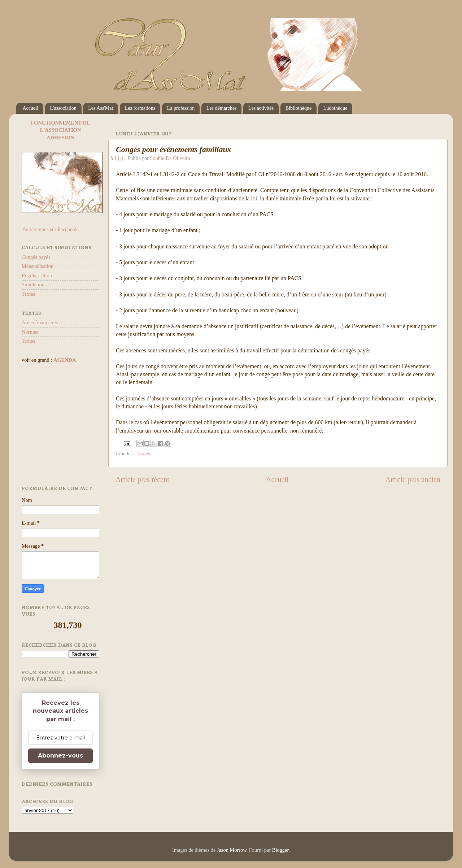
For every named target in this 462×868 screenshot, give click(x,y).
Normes (30, 332)
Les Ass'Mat (101, 108)
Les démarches (222, 108)
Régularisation (37, 275)
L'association (63, 108)
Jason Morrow (232, 850)
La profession (181, 108)
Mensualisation (38, 266)
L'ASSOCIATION (60, 130)
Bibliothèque (298, 108)
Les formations (140, 108)
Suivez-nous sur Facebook (50, 229)
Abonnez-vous (60, 756)
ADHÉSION (60, 138)
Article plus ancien (413, 479)
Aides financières (40, 322)
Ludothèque (335, 108)
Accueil (31, 108)
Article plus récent (142, 479)
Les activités (261, 108)
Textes (143, 453)
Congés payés (36, 257)
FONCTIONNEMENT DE (60, 123)
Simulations (34, 285)
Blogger (280, 850)
